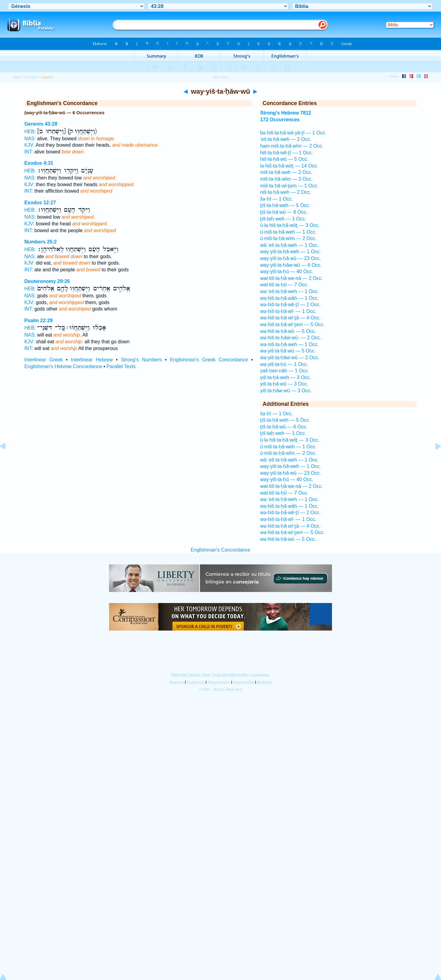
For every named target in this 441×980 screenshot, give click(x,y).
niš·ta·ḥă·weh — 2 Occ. (286, 192)
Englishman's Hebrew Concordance (63, 366)
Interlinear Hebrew (92, 360)
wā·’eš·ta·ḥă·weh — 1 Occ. (289, 245)
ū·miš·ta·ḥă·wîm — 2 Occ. (288, 238)
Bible (17, 77)
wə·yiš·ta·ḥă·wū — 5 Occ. (288, 351)
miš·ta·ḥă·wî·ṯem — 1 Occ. (289, 186)
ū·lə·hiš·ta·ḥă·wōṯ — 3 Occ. (290, 225)
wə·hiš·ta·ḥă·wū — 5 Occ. (288, 331)
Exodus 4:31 (39, 163)
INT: (28, 152)
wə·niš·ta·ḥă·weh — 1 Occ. (289, 344)
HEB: (30, 132)
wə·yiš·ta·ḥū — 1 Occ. (284, 364)
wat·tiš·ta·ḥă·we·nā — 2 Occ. (291, 278)
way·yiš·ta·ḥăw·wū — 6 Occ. (291, 265)
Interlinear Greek (43, 360)
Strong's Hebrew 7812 (286, 113)
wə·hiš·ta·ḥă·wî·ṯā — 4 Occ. (290, 318)
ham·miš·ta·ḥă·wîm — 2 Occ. (292, 146)
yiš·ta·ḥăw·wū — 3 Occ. (286, 391)
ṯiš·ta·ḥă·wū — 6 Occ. (284, 212)
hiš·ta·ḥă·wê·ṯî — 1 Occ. (286, 153)
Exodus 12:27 (40, 203)
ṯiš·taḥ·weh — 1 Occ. (283, 219)
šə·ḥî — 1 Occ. (276, 199)
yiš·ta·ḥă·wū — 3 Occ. (284, 384)
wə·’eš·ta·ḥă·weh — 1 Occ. (289, 291)
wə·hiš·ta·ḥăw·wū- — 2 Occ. (291, 338)
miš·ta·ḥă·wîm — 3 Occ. (286, 179)
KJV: (29, 145)
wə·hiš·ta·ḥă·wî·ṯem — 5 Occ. (292, 324)
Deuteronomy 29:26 (47, 281)
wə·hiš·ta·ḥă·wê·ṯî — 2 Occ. (290, 305)
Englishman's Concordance (221, 550)
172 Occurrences (280, 120)
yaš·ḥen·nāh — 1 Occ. (284, 371)
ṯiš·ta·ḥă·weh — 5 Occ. (285, 205)
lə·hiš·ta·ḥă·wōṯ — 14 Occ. (289, 166)
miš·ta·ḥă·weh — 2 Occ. (286, 172)
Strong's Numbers (141, 360)
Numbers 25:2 (40, 242)
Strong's (31, 77)
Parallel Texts (121, 366)
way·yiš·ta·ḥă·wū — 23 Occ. (290, 258)
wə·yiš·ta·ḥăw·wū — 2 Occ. (290, 358)
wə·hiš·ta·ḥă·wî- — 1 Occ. (288, 311)
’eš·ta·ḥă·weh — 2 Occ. (286, 139)
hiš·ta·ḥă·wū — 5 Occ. (284, 159)
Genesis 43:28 (41, 124)
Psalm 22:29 (38, 320)
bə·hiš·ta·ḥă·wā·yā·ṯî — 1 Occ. (293, 133)
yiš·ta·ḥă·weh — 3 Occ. (285, 377)
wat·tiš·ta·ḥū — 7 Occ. (284, 285)
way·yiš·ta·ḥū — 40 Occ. (287, 271)
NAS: (30, 139)
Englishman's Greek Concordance (209, 360)
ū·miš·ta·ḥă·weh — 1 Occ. (288, 232)
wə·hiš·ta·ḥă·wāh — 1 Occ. (289, 298)
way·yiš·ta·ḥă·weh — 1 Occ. (290, 252)
